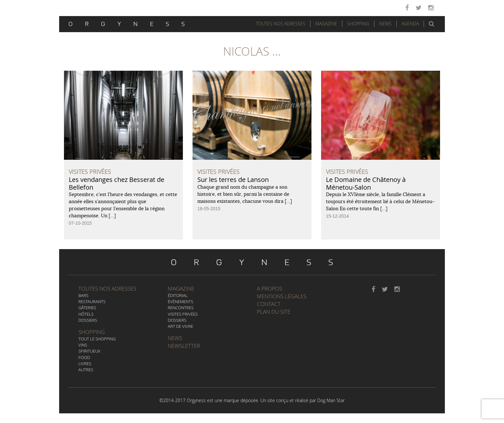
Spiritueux (89, 351)
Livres (85, 364)
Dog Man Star (331, 400)
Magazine (326, 24)
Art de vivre (180, 326)
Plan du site (274, 312)
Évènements (180, 301)
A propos (270, 288)
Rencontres (181, 308)
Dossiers (88, 320)
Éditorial (178, 295)
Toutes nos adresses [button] (281, 24)
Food (84, 357)
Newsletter (184, 346)
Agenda (410, 24)
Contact (269, 304)
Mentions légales (282, 296)
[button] (432, 24)
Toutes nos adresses (107, 288)
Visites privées (183, 314)
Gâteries (87, 308)
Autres (86, 370)
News (385, 24)
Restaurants (92, 301)
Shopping (358, 24)
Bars (83, 295)
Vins (83, 345)
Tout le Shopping (97, 339)
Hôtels (86, 314)
